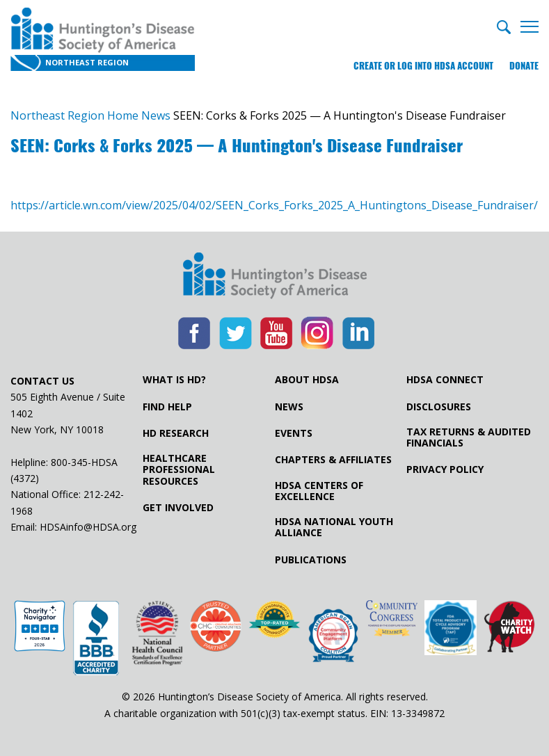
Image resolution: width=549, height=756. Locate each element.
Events (294, 433)
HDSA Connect (445, 380)
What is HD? (174, 380)
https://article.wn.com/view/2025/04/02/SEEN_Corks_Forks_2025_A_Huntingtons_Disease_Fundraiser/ (274, 205)
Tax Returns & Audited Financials (469, 437)
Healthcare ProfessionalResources (179, 469)
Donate (524, 66)
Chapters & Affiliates (333, 460)
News (289, 407)
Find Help (167, 407)
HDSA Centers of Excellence (319, 491)
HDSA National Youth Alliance (334, 527)
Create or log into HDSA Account (423, 66)
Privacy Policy (445, 469)
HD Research (176, 433)
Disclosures (439, 407)
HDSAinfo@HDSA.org (88, 527)
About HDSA (307, 380)
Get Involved (178, 508)
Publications (311, 560)
